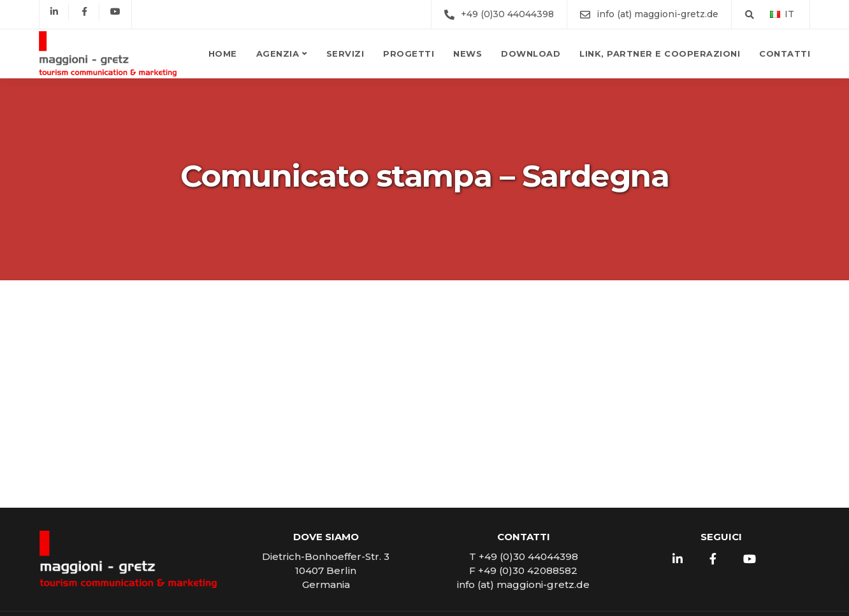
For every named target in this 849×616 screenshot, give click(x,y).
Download (531, 54)
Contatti (785, 54)
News (468, 54)
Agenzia (278, 54)
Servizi (345, 54)
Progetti (409, 54)
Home (223, 54)
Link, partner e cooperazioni (660, 54)
